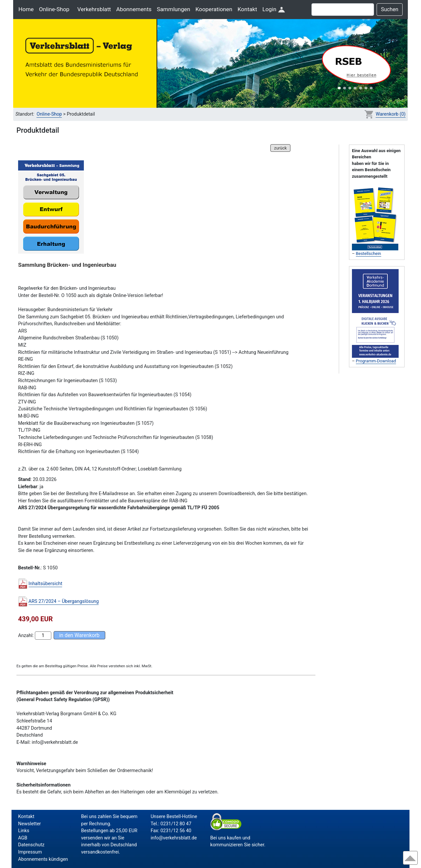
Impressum (30, 852)
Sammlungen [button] (174, 9)
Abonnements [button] (134, 9)
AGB (23, 838)
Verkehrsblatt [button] (94, 9)
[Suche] (343, 10)
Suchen (390, 9)
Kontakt (247, 9)
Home (26, 9)
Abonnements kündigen (43, 859)
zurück (280, 148)
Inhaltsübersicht (46, 584)
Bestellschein (369, 253)
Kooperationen (214, 9)
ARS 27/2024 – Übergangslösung (64, 601)
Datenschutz (31, 845)
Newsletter (29, 824)
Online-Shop (54, 9)
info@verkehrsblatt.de (174, 838)
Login (274, 9)
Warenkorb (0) (391, 114)
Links (24, 831)
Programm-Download (376, 361)
